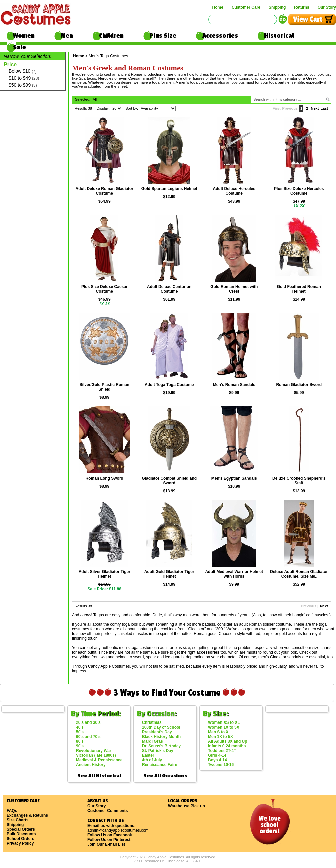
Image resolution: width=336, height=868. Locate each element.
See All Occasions (165, 776)
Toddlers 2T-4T (222, 751)
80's (80, 741)
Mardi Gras (152, 741)
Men (67, 36)
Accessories (220, 36)
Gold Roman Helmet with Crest (234, 289)
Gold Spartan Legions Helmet (169, 189)
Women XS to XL (224, 722)
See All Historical (99, 776)
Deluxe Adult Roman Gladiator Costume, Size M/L (299, 574)
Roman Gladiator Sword (299, 385)
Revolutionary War (94, 751)
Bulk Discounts (21, 834)
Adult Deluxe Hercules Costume (234, 191)
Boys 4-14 (217, 760)
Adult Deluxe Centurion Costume (169, 289)
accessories (208, 652)
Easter (148, 755)
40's (80, 727)
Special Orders (21, 829)
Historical (279, 36)
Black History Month (161, 737)
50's (80, 732)
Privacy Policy (20, 843)
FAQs (12, 811)
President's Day (157, 732)
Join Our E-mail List (106, 844)
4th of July (152, 760)
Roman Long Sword (104, 478)
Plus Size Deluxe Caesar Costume (104, 289)
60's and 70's (88, 737)
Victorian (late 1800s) (96, 755)
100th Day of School (161, 727)
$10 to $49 (24, 78)
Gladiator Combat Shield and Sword (169, 481)
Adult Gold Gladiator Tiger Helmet (169, 574)
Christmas (152, 722)
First (277, 108)
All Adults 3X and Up (228, 741)
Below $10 (23, 71)
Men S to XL (219, 732)
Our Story (327, 7)
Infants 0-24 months (227, 746)
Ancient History (91, 765)
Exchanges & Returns (27, 815)
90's (80, 746)
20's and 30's (88, 722)
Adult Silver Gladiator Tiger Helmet (104, 574)
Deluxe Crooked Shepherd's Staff (299, 481)
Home (218, 7)
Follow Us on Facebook (110, 835)
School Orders (20, 839)
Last (324, 108)
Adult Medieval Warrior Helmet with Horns (234, 574)
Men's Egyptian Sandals (234, 478)
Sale (19, 47)
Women (24, 36)
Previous (290, 108)
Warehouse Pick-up (186, 806)
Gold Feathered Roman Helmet (299, 289)
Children (111, 36)
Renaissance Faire (159, 765)
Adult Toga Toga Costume (169, 385)
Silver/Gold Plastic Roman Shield (104, 387)
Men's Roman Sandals (234, 385)
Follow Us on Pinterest (109, 840)
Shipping (277, 7)
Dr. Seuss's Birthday (161, 746)
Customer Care (246, 7)
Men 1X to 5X (220, 737)
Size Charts (17, 820)
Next (315, 108)
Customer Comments (107, 811)
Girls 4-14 (217, 755)
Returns (301, 7)
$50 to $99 (23, 85)
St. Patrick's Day (158, 751)
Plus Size (163, 36)
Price (10, 65)
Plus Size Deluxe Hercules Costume (299, 191)
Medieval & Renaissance (99, 760)
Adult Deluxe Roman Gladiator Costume (104, 191)
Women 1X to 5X (224, 727)
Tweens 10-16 (221, 765)
